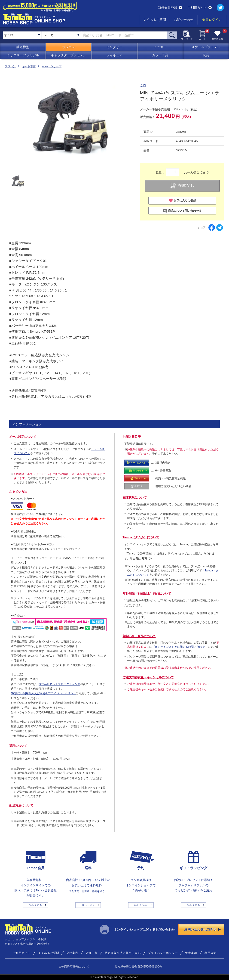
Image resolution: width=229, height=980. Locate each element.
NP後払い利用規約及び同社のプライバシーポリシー (43, 693)
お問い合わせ (183, 20)
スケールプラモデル (206, 47)
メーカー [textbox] (50, 35)
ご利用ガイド (200, 8)
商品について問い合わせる (182, 211)
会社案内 (72, 953)
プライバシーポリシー (163, 953)
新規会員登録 (170, 8)
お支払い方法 (18, 492)
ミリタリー (114, 47)
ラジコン (69, 47)
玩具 (206, 55)
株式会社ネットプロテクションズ (59, 684)
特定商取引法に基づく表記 (123, 953)
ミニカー (160, 47)
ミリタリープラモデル (23, 55)
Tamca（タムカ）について (141, 537)
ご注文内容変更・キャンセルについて (148, 677)
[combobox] (61, 35)
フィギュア (114, 55)
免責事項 (191, 953)
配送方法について (21, 805)
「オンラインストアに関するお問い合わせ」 (180, 647)
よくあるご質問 (155, 20)
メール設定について (23, 437)
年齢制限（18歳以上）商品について (147, 594)
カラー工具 (160, 55)
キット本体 (29, 66)
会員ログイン (212, 20)
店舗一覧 (92, 953)
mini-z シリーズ (52, 66)
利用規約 (211, 953)
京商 (143, 86)
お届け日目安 (132, 437)
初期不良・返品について (139, 636)
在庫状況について (135, 498)
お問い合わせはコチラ (202, 929)
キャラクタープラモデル (69, 55)
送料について (18, 746)
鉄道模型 (23, 47)
